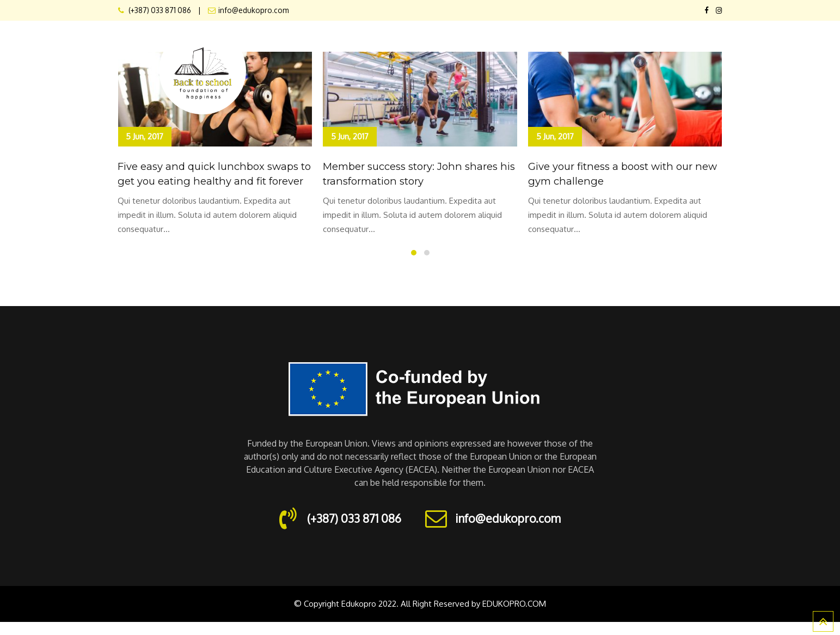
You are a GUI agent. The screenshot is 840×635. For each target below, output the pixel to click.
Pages (455, 42)
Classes (554, 42)
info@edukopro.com (253, 10)
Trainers (660, 42)
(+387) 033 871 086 (159, 10)
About (412, 42)
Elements (503, 42)
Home (370, 42)
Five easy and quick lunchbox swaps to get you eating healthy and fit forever (214, 180)
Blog (705, 42)
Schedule (606, 42)
